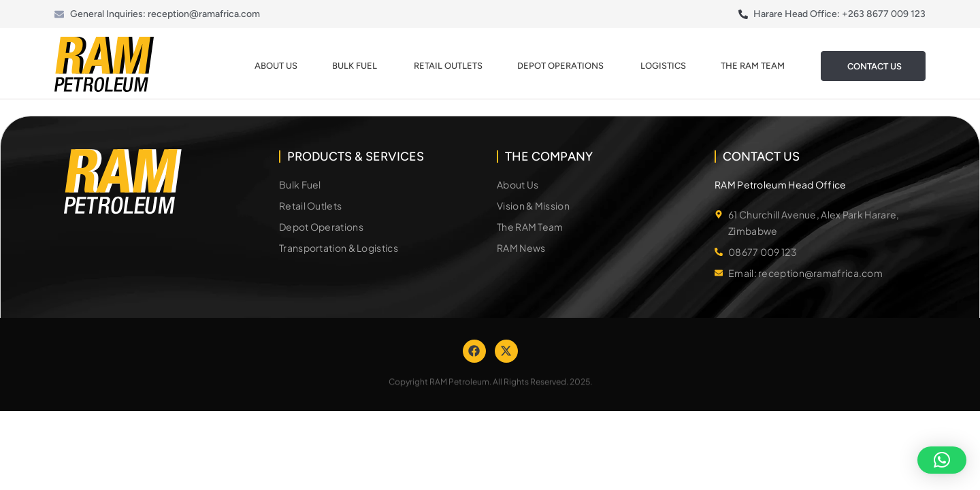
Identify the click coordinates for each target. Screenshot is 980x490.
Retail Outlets (448, 66)
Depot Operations (561, 66)
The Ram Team (754, 66)
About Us (276, 66)
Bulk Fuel (356, 66)
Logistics (663, 66)
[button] (942, 460)
